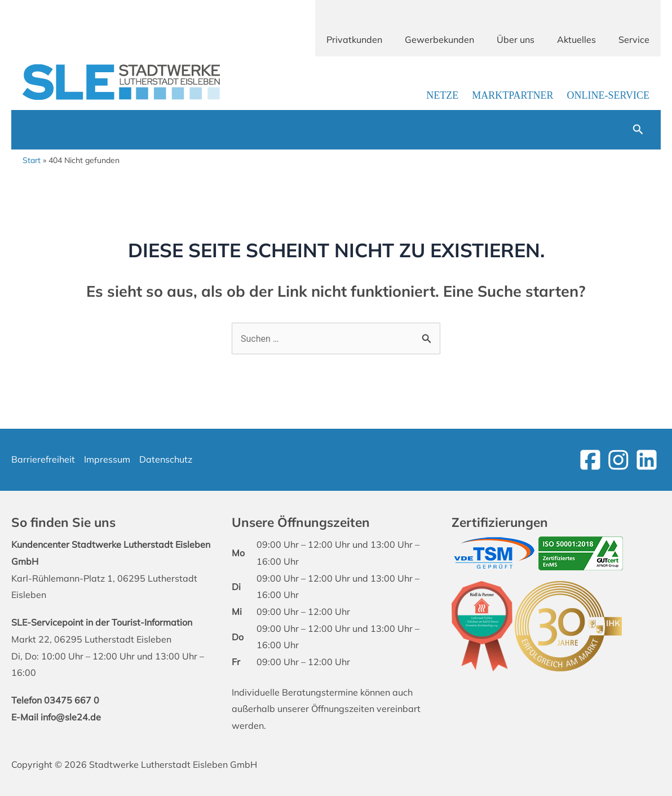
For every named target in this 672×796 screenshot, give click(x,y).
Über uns (516, 39)
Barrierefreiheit (43, 459)
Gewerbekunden (439, 39)
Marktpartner (512, 95)
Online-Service (608, 95)
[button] (638, 130)
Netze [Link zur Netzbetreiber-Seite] (442, 95)
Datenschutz (166, 459)
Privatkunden (354, 39)
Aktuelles (576, 39)
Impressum (107, 459)
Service (634, 39)
